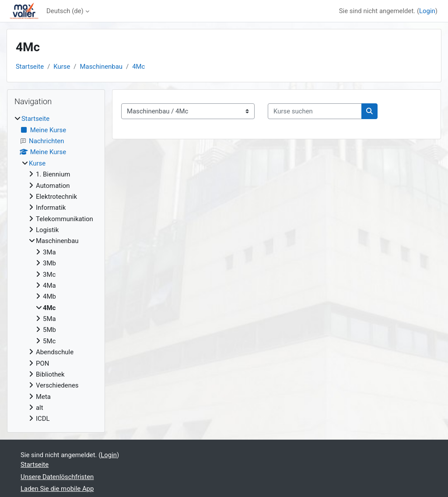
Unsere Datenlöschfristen (57, 477)
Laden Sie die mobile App (57, 489)
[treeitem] (56, 269)
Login (427, 11)
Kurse (62, 67)
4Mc (138, 67)
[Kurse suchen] (315, 111)
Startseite (30, 67)
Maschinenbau (101, 67)
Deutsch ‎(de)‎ (65, 11)
